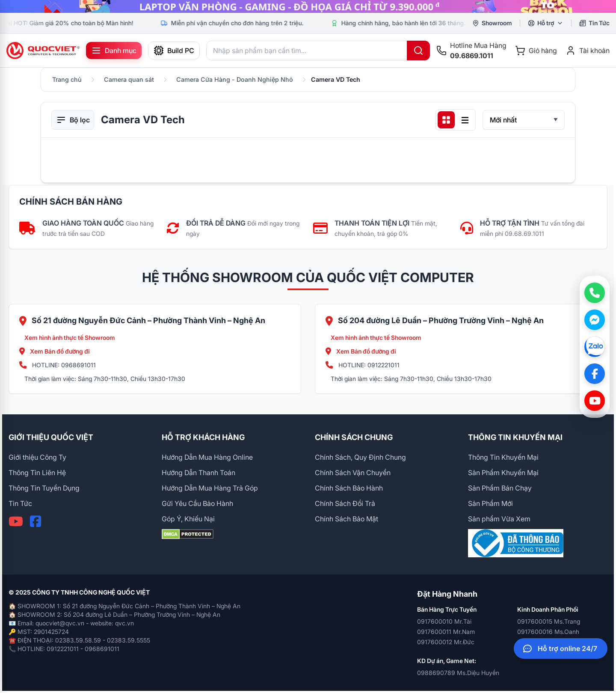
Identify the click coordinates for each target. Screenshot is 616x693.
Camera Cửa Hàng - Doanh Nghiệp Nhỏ (235, 79)
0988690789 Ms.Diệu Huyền (458, 673)
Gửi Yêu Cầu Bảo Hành (197, 503)
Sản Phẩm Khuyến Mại (503, 473)
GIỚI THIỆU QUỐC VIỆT (51, 437)
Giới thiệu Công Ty (37, 457)
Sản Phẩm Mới (490, 503)
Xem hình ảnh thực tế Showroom (70, 338)
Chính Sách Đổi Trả (345, 503)
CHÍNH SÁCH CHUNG (354, 437)
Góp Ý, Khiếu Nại (188, 519)
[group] (308, 6)
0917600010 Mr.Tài (444, 621)
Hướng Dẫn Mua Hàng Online (207, 457)
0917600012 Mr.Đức (446, 642)
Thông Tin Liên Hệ (37, 473)
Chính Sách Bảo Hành (349, 488)
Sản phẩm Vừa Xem (499, 519)
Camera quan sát (129, 79)
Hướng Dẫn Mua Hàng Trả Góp (210, 488)
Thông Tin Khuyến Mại (503, 457)
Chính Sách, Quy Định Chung (360, 457)
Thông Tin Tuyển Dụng (44, 488)
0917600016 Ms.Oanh (548, 632)
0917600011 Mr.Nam (446, 632)
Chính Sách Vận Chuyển (353, 473)
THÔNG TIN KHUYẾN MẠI (515, 437)
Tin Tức (20, 503)
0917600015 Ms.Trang (549, 621)
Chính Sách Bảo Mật (346, 519)
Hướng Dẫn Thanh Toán (198, 473)
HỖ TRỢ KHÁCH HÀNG (203, 437)
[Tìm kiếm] (418, 51)
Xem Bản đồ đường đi (55, 351)
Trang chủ (67, 79)
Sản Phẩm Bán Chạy (500, 488)
